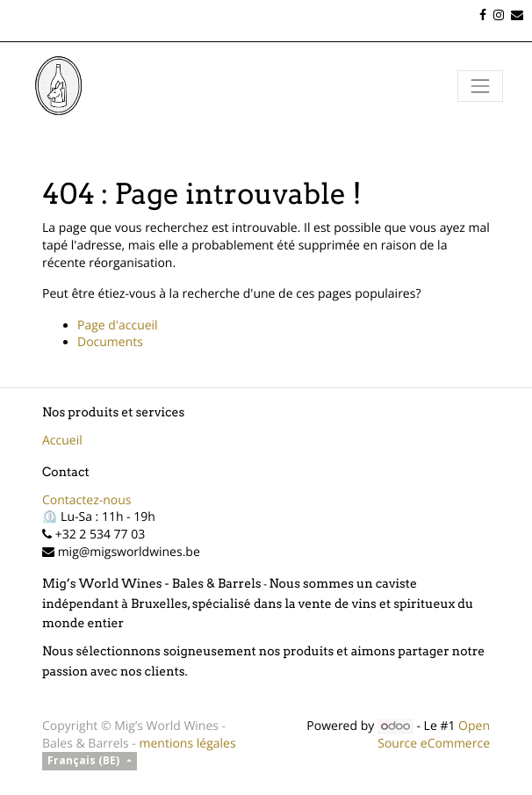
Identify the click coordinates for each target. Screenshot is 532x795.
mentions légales (188, 744)
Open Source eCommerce (434, 735)
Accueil (62, 441)
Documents (110, 342)
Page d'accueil (118, 325)
